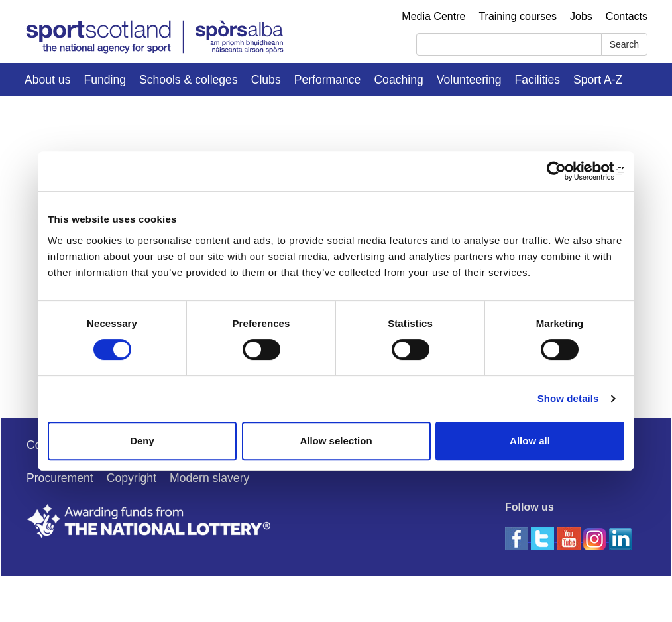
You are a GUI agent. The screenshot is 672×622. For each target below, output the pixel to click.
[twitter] (544, 538)
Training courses (518, 16)
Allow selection (336, 441)
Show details (568, 398)
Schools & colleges (189, 80)
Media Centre (433, 16)
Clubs (266, 80)
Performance (328, 80)
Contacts (627, 16)
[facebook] (518, 538)
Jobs (581, 16)
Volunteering (469, 80)
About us (47, 80)
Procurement (60, 478)
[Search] (509, 44)
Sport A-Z (598, 80)
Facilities (537, 80)
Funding (105, 80)
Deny (142, 441)
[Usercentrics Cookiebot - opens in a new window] (566, 171)
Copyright (132, 478)
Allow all (530, 441)
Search (624, 44)
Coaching (398, 80)
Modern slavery (209, 478)
